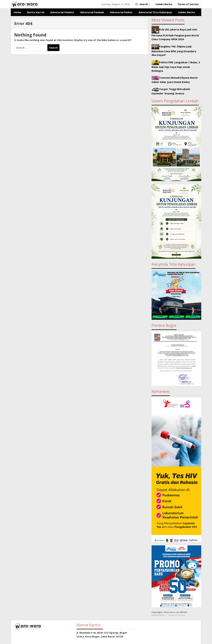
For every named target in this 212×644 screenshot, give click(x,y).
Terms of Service (177, 615)
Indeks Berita (158, 615)
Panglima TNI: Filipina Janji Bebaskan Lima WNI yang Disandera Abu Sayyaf (174, 51)
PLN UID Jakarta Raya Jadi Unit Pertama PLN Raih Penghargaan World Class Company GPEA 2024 (175, 34)
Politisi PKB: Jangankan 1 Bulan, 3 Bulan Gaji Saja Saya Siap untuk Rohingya (176, 66)
